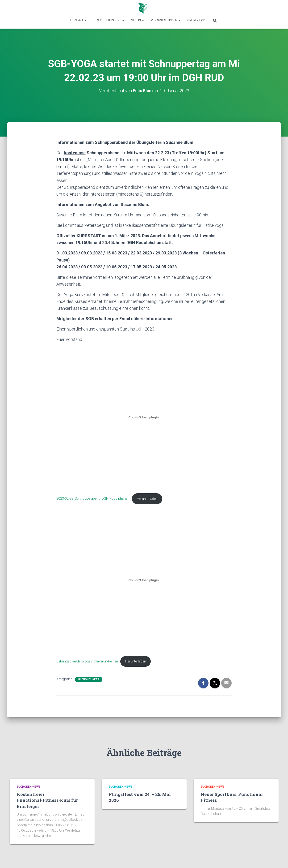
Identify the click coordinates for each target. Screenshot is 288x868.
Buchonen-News (89, 680)
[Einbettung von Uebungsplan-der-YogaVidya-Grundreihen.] (144, 580)
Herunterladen (147, 499)
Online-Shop (196, 20)
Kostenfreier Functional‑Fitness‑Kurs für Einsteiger (47, 800)
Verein (138, 20)
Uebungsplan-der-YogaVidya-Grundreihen (87, 662)
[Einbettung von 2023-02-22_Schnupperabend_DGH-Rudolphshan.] (144, 417)
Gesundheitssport (109, 20)
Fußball (78, 20)
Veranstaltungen (166, 20)
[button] (85, 20)
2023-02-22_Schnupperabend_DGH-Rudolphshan (93, 499)
